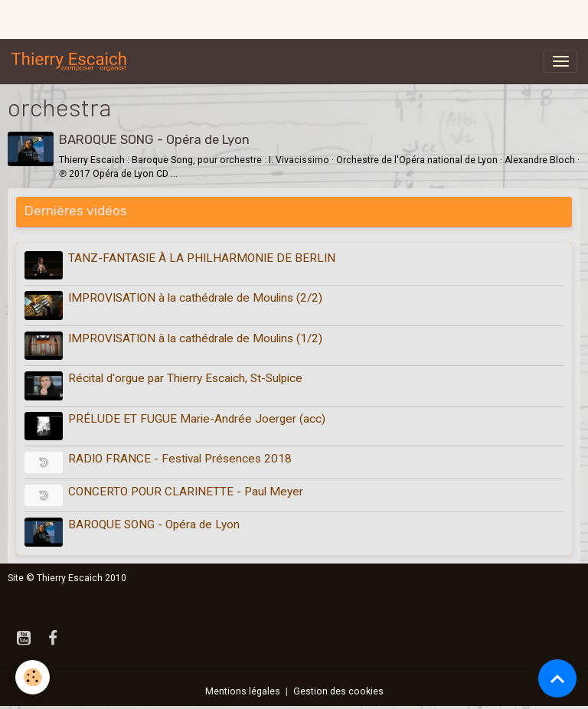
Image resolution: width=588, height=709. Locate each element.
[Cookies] (33, 677)
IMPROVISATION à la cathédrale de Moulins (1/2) (195, 338)
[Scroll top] (557, 678)
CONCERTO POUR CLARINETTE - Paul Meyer (186, 492)
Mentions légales (243, 691)
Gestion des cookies (338, 691)
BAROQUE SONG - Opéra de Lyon (154, 139)
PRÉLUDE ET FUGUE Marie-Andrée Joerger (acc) (197, 419)
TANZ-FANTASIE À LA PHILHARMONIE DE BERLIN (202, 258)
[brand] (72, 61)
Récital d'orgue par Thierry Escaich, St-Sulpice (185, 378)
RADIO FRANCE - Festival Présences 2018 (180, 459)
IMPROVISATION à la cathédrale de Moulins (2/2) (195, 298)
